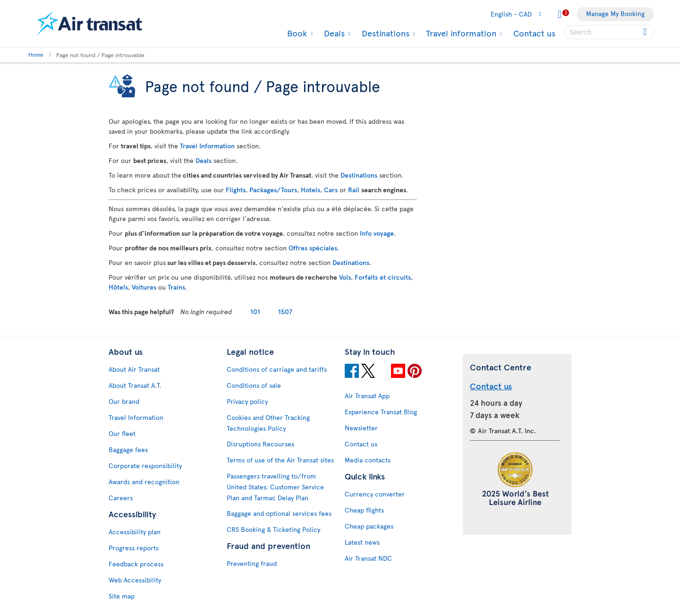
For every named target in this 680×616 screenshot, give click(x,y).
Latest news (362, 542)
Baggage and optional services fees (279, 513)
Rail (354, 190)
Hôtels (118, 287)
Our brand (124, 401)
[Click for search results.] (646, 32)
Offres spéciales (313, 248)
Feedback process (136, 564)
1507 (285, 312)
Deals (333, 33)
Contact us (534, 33)
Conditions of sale (254, 385)
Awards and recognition (144, 482)
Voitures (144, 287)
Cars (331, 190)
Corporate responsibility (145, 466)
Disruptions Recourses (260, 444)
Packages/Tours (273, 190)
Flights (236, 190)
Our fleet (122, 433)
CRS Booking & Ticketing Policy (273, 529)
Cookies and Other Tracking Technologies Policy (268, 423)
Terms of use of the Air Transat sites (280, 460)
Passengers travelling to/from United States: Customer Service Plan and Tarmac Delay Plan (275, 487)
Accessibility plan (135, 532)
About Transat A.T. (135, 385)
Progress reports (134, 548)
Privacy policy (247, 401)
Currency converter (375, 494)
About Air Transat (134, 369)
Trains (176, 287)
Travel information (460, 33)
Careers (121, 498)
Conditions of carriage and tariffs (277, 369)
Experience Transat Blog (381, 412)
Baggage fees (128, 449)
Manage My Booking (615, 13)
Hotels (310, 190)
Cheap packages (369, 526)
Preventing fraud (252, 563)
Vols (345, 277)
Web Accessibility (135, 580)
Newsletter (361, 428)
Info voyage (377, 233)
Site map (122, 596)
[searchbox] (609, 32)
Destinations (384, 33)
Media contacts (368, 460)
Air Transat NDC (368, 558)
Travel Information (207, 146)
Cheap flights (364, 510)
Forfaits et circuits (383, 277)
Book (296, 33)
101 (255, 312)
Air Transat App (367, 396)
